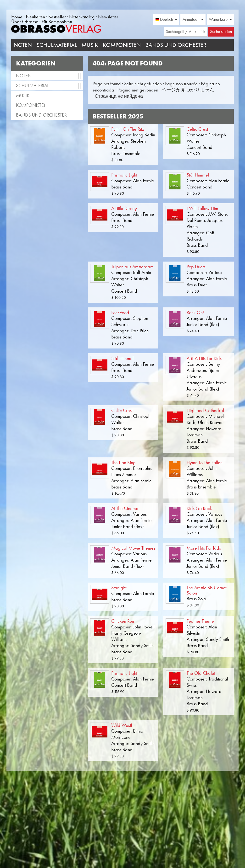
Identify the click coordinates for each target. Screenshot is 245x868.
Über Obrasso (25, 21)
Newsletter (108, 17)
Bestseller (57, 17)
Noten (23, 45)
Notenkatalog (82, 17)
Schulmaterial (57, 45)
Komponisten (122, 45)
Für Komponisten (57, 21)
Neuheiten (35, 17)
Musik (90, 45)
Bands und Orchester (176, 45)
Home (17, 17)
